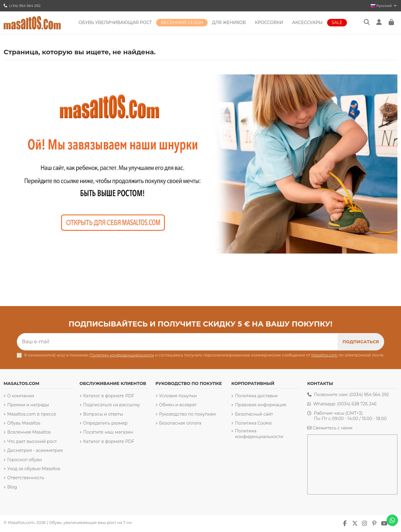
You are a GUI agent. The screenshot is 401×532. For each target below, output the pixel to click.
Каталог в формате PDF (109, 396)
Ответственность (26, 478)
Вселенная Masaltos (29, 432)
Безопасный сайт (254, 414)
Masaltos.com (324, 355)
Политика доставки (256, 396)
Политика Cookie (253, 423)
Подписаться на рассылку (112, 405)
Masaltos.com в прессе (32, 414)
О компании (21, 396)
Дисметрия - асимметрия (35, 450)
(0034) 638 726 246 (357, 404)
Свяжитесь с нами (333, 428)
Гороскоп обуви (24, 460)
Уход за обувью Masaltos (34, 469)
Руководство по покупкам (188, 414)
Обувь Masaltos (24, 423)
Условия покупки (178, 396)
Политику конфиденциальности (122, 355)
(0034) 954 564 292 (369, 395)
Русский (384, 6)
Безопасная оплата (180, 423)
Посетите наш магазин (108, 432)
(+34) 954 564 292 (22, 6)
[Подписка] (361, 342)
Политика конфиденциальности (259, 434)
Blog (12, 487)
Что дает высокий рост (32, 441)
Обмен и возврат (178, 405)
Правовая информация (261, 405)
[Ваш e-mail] (178, 342)
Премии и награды (28, 405)
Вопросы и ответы (103, 414)
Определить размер (105, 423)
